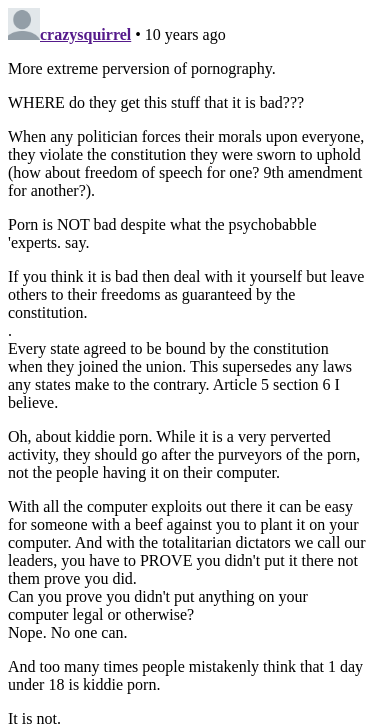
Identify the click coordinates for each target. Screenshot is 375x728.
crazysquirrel (85, 34)
